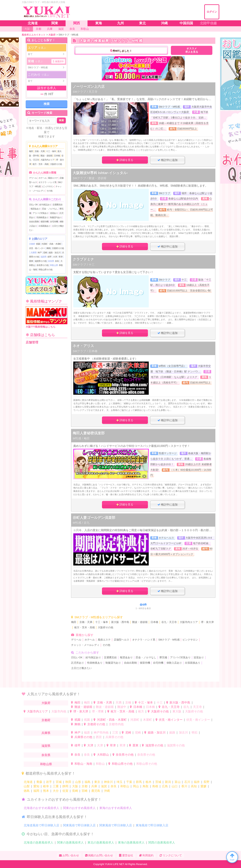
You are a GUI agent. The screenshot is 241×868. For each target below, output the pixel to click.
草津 (60, 257)
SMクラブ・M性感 (169, 640)
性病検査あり (42, 217)
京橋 (128, 702)
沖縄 (107, 791)
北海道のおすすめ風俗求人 (41, 808)
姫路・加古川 (55, 253)
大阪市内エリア (47, 160)
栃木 (149, 782)
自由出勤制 (34, 222)
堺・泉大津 (207, 622)
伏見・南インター (37, 248)
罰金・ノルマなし (50, 209)
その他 (49, 191)
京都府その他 (58, 248)
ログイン (212, 12)
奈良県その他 (42, 265)
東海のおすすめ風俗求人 (116, 808)
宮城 (59, 782)
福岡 (36, 791)
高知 (194, 786)
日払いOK (33, 205)
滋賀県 (43, 257)
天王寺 (197, 707)
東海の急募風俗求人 (131, 842)
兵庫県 (34, 253)
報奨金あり (36, 209)
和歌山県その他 (45, 270)
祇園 (38, 244)
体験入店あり (174, 663)
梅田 (31, 151)
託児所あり (78, 663)
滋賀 (104, 786)
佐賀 (65, 791)
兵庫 (94, 786)
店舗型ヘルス (121, 640)
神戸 (40, 253)
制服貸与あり (56, 217)
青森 (39, 782)
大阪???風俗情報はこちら (47, 317)
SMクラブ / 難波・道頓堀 (90, 178)
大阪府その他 (56, 164)
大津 (55, 257)
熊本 (46, 791)
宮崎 (85, 791)
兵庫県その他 (83, 737)
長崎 (75, 791)
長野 (206, 782)
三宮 (115, 732)
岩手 (49, 782)
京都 (85, 786)
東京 (97, 782)
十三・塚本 (51, 151)
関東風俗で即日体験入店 (79, 825)
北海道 (28, 782)
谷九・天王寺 (169, 622)
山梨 (27, 786)
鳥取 (146, 786)
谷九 (186, 707)
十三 (160, 702)
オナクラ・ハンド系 (47, 182)
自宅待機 (54, 222)
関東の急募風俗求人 (70, 842)
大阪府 (46, 703)
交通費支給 (57, 205)
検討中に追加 (168, 160)
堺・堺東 (98, 711)
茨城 (158, 782)
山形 (78, 782)
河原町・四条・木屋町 (51, 244)
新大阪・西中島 (120, 622)
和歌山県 (54, 265)
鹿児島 (96, 791)
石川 (187, 782)
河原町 (135, 720)
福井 (197, 782)
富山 (178, 782)
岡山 (136, 786)
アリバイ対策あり (40, 213)
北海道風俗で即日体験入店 (41, 825)
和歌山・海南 (83, 764)
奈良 (57, 261)
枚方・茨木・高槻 (40, 164)
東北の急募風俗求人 (101, 842)
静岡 (65, 786)
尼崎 (45, 253)
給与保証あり (45, 205)
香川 (184, 786)
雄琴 (49, 257)
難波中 (122, 707)
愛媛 (203, 786)
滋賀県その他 (40, 261)
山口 (175, 786)
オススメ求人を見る (192, 50)
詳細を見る (125, 160)
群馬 (139, 782)
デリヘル (33, 178)
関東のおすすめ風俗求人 (79, 808)
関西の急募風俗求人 (162, 842)
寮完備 (163, 658)
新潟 (168, 782)
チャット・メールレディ (85, 645)
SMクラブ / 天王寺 (85, 92)
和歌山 (100, 764)
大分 (56, 791)
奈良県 (51, 261)
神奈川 (108, 782)
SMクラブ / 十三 (84, 265)
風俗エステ (53, 178)
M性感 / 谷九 (81, 523)
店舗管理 (32, 342)
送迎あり (54, 213)
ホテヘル (42, 178)
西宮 (99, 737)
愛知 (36, 786)
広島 (165, 786)
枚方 (141, 711)
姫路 (172, 732)
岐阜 (46, 786)
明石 (195, 732)
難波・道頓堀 (46, 156)
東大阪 (177, 711)
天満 (119, 702)
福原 (87, 732)
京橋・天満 (40, 151)
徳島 (27, 791)
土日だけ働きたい (81, 668)
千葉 (129, 782)
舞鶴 (48, 248)
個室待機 (44, 222)
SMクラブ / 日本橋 (85, 351)
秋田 (68, 782)
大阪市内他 (59, 711)
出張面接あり (44, 226)
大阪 (75, 786)
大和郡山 (103, 755)
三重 (56, 786)
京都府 (32, 244)
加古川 (183, 732)
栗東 (31, 261)
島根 (155, 786)
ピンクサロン (48, 186)
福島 (88, 782)
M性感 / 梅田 (81, 438)
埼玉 (120, 782)
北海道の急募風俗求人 (39, 842)
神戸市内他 (101, 732)
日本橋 (57, 156)
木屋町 (147, 720)
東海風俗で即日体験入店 (152, 825)
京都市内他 (116, 724)
